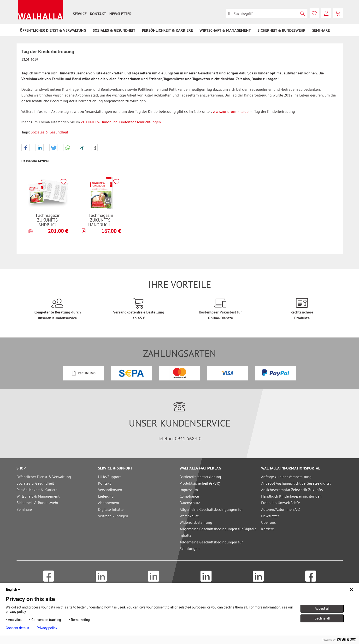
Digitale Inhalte (111, 509)
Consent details (17, 628)
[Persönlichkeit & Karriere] (167, 30)
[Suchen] (303, 13)
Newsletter (121, 14)
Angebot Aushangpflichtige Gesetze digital (296, 483)
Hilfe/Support (109, 477)
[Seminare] (321, 30)
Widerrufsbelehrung (196, 522)
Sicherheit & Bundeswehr (37, 503)
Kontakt (98, 14)
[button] (26, 148)
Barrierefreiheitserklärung (200, 477)
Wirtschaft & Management (38, 496)
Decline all (322, 618)
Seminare (24, 509)
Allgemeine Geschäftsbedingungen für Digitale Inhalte (218, 532)
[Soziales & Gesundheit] (114, 30)
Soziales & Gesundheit (49, 132)
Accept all (322, 608)
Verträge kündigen (113, 516)
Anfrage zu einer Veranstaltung (286, 477)
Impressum (189, 490)
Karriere (268, 529)
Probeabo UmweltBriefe (280, 503)
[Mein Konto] (326, 13)
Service (80, 14)
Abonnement (109, 503)
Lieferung (106, 496)
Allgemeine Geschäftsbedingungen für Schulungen (211, 545)
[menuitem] (80, 14)
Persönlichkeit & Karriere (37, 490)
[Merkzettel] (314, 13)
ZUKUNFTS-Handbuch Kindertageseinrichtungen (121, 122)
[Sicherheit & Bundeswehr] (282, 30)
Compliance (189, 496)
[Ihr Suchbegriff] (267, 13)
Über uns (268, 522)
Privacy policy (47, 628)
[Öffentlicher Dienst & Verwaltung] (53, 30)
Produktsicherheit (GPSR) (200, 483)
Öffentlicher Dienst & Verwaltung (44, 477)
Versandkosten (110, 490)
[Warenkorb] (338, 13)
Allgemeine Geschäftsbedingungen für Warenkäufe (211, 513)
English (13, 590)
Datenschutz (190, 503)
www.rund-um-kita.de (231, 111)
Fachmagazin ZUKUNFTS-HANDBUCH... (48, 220)
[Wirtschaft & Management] (225, 30)
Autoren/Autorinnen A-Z (281, 509)
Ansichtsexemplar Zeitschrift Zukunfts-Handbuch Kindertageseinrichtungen (293, 493)
